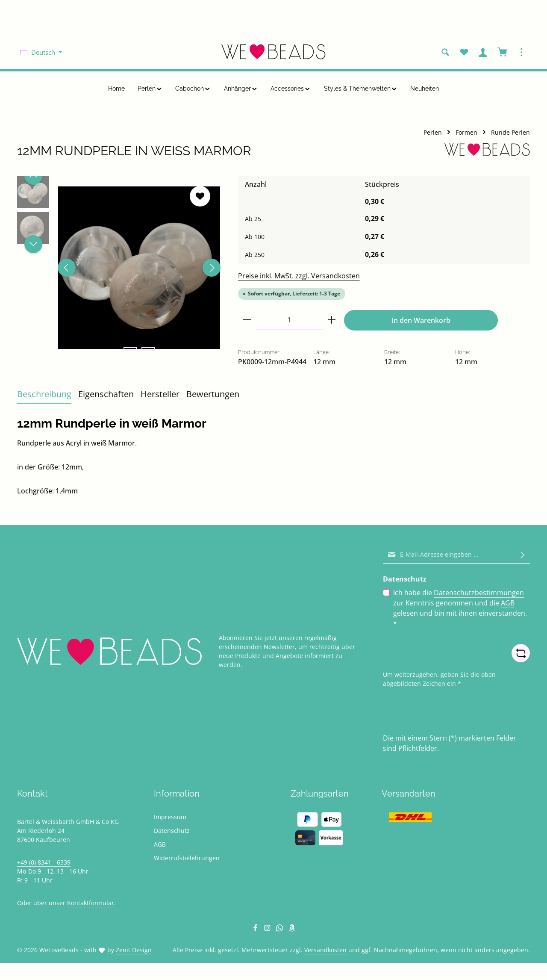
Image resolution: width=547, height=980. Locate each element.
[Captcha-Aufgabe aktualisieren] (521, 653)
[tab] (44, 395)
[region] (119, 268)
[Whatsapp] (281, 929)
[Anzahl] (289, 320)
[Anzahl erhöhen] (332, 320)
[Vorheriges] (67, 268)
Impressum (170, 817)
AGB (508, 603)
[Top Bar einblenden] (521, 52)
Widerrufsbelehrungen (187, 858)
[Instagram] (268, 929)
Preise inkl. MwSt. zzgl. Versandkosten (299, 276)
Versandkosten (325, 950)
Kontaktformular (91, 903)
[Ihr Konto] (483, 52)
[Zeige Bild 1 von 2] (130, 349)
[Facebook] (256, 929)
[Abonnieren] (523, 555)
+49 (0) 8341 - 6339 (44, 862)
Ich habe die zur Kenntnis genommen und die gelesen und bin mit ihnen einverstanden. (460, 608)
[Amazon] (292, 929)
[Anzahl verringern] (247, 320)
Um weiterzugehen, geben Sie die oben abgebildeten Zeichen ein (439, 679)
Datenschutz (172, 831)
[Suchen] (445, 52)
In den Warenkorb (421, 320)
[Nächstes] (212, 268)
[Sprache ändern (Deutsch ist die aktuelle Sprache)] (41, 52)
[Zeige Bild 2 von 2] (148, 349)
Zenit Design (134, 950)
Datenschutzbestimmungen (479, 593)
